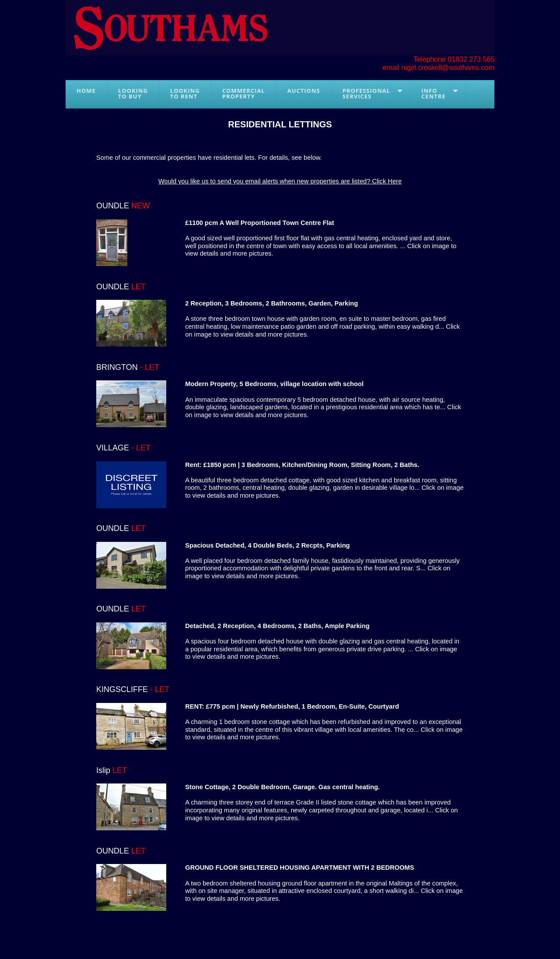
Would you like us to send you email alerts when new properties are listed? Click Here (280, 181)
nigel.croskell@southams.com (448, 68)
